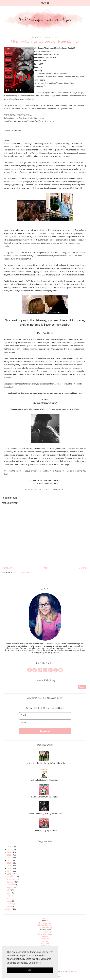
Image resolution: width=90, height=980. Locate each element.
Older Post (84, 568)
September (11, 885)
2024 (9, 852)
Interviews (45, 941)
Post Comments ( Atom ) (23, 572)
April (9, 898)
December (11, 877)
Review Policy (45, 945)
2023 (9, 855)
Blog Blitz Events (45, 934)
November (11, 879)
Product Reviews (45, 925)
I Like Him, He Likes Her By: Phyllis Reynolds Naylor (45, 763)
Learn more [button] (35, 963)
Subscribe (45, 731)
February (11, 904)
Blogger (72, 971)
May (9, 896)
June (9, 893)
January (10, 906)
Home (45, 568)
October (10, 882)
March (9, 901)
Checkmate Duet (43, 490)
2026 (9, 847)
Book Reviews (45, 923)
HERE (74, 471)
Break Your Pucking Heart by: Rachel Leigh (45, 814)
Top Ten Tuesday (45, 927)
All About (45, 943)
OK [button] (30, 970)
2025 (9, 849)
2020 (9, 863)
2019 (9, 866)
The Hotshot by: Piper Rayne (45, 830)
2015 (9, 909)
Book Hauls (45, 939)
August (10, 887)
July (8, 890)
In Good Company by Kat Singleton (45, 797)
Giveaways (45, 936)
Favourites (59, 490)
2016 (9, 874)
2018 (9, 868)
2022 (9, 858)
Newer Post (7, 568)
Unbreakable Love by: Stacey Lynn (45, 780)
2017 (9, 871)
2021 (9, 860)
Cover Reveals (45, 932)
